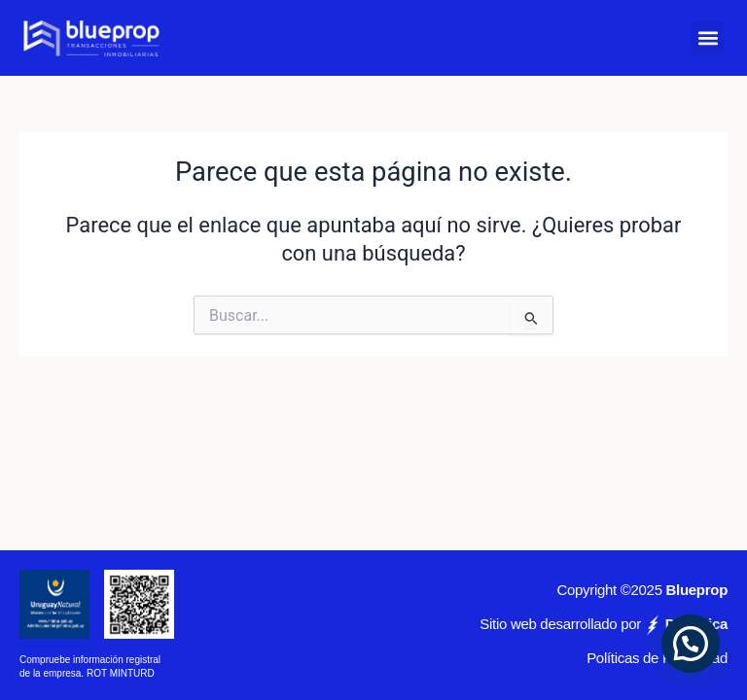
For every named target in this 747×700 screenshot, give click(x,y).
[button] (708, 37)
